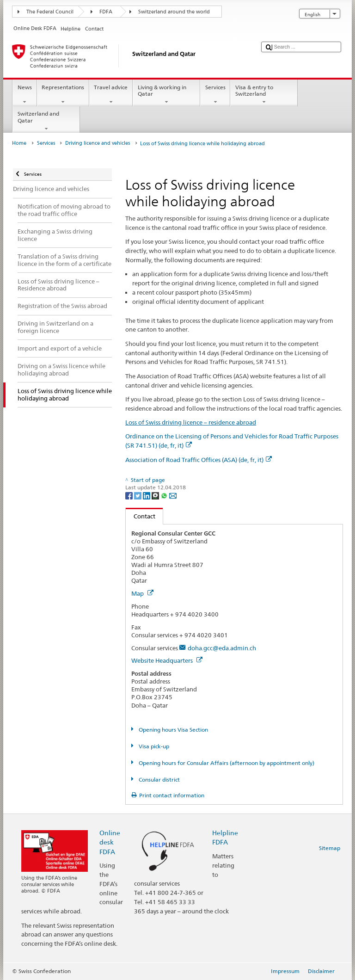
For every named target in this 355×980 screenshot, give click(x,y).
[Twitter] (138, 495)
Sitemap (330, 848)
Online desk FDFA (110, 842)
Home (19, 143)
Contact (141, 516)
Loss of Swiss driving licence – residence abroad (191, 422)
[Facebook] (130, 495)
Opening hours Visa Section (173, 730)
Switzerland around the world (174, 12)
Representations (63, 95)
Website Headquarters (167, 660)
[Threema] (156, 495)
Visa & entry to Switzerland (264, 95)
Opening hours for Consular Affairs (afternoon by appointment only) (226, 763)
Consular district (159, 780)
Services (215, 95)
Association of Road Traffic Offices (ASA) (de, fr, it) (199, 460)
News (24, 95)
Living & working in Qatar (166, 95)
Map (142, 593)
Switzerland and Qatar (46, 121)
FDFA (106, 12)
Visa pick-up (153, 746)
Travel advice (111, 95)
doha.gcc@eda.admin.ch (222, 648)
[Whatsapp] (165, 495)
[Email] (173, 495)
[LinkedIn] (147, 495)
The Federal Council (50, 12)
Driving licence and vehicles (98, 143)
